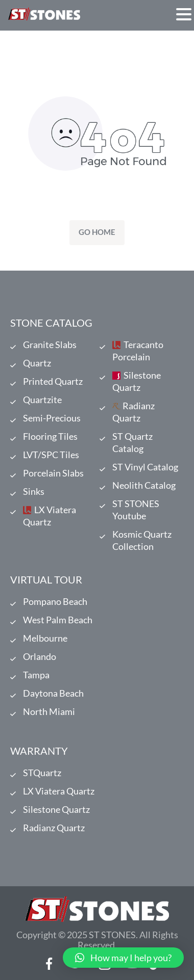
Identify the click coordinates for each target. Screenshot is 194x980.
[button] (123, 958)
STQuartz (42, 773)
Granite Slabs (50, 345)
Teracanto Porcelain (138, 351)
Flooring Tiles (50, 436)
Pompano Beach (55, 601)
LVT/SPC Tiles (51, 455)
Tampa (36, 675)
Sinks (34, 491)
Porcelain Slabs (53, 473)
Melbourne (45, 638)
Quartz (37, 363)
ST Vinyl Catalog (145, 467)
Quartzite (42, 400)
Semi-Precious (52, 418)
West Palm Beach (58, 620)
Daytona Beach (53, 693)
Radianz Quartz (134, 412)
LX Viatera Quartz (50, 516)
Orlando (40, 656)
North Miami (49, 711)
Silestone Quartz (137, 381)
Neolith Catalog (144, 485)
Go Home (97, 232)
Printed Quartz (53, 381)
